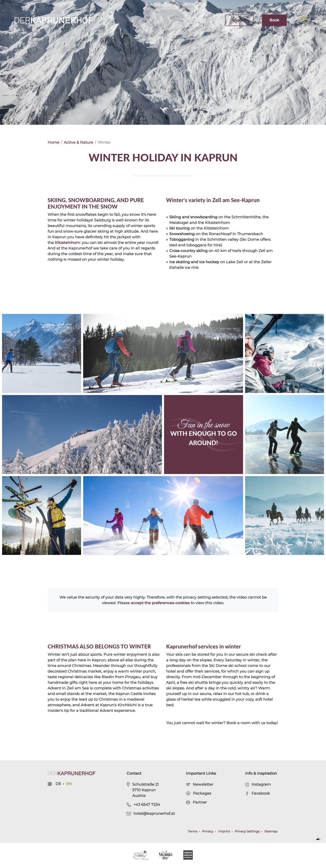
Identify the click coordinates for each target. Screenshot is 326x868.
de (58, 784)
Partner (196, 802)
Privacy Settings (247, 831)
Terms (193, 831)
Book (274, 20)
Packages (199, 793)
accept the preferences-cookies (160, 603)
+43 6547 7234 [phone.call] (143, 805)
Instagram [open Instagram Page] (258, 784)
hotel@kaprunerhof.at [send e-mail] (151, 814)
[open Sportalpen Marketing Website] (319, 838)
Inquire (239, 20)
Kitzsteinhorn (67, 243)
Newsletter (200, 784)
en (69, 784)
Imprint (224, 831)
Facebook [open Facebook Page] (257, 793)
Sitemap (271, 831)
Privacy (208, 831)
